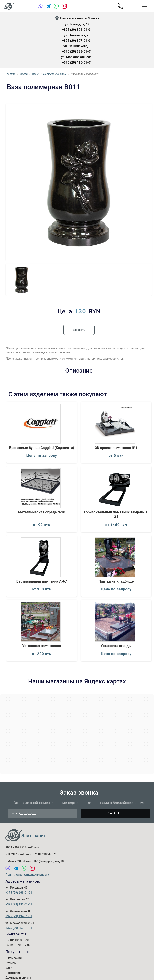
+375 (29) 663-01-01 (19, 893)
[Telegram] (48, 7)
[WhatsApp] (56, 7)
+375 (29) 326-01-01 (77, 30)
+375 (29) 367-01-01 (19, 928)
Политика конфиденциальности (27, 875)
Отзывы (11, 963)
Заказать (79, 330)
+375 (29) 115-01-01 (77, 63)
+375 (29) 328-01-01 (77, 52)
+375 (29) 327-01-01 (77, 41)
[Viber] (40, 7)
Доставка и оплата (18, 978)
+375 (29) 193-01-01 (19, 904)
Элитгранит (33, 836)
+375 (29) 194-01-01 (19, 916)
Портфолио (13, 973)
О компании (14, 958)
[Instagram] (64, 7)
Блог (9, 968)
